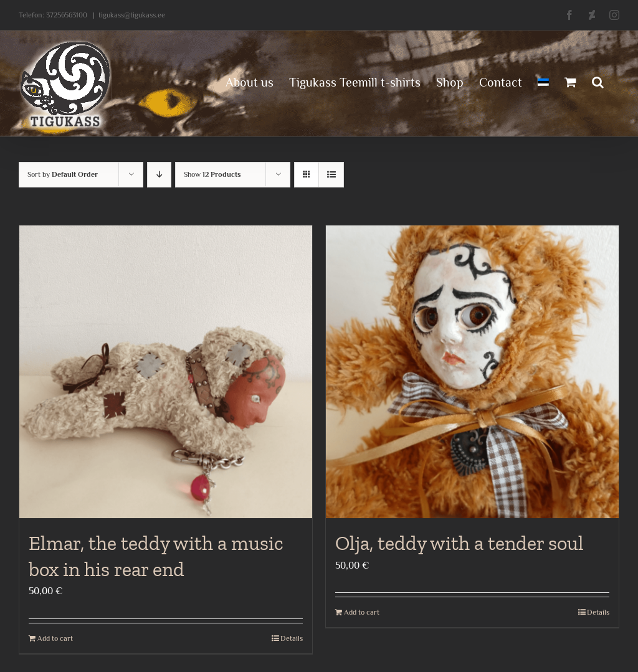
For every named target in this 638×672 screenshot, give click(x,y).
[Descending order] (159, 175)
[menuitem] (543, 81)
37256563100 (67, 15)
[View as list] (331, 175)
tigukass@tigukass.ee (132, 15)
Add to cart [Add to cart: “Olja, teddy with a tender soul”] (362, 612)
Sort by (63, 174)
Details (292, 638)
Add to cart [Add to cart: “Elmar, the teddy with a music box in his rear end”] (55, 638)
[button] (598, 81)
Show (212, 174)
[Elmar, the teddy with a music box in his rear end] (166, 372)
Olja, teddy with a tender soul (459, 543)
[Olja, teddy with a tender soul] (472, 372)
